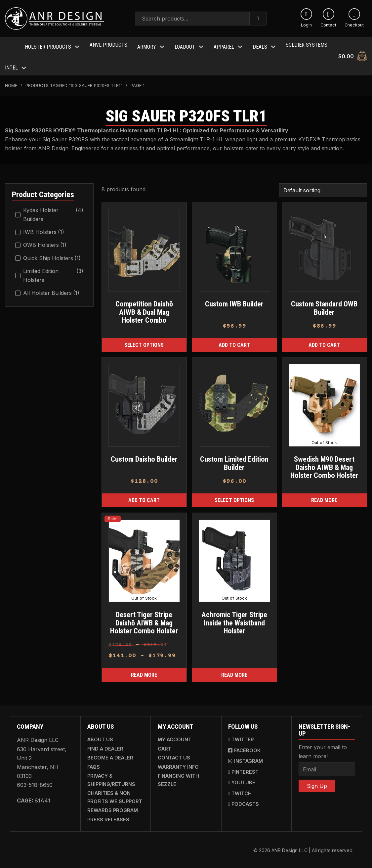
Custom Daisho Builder (144, 455)
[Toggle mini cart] (353, 54)
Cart (165, 745)
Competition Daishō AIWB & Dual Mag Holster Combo (144, 308)
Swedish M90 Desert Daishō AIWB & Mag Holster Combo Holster (324, 463)
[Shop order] (323, 186)
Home (11, 82)
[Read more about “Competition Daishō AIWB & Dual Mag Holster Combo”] (144, 341)
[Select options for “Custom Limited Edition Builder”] (234, 497)
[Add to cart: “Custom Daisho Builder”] (144, 497)
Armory (147, 45)
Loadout (185, 45)
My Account (175, 735)
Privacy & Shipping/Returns (111, 776)
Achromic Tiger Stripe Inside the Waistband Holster (234, 619)
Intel (11, 64)
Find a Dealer (105, 745)
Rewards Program (113, 806)
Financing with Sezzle (178, 776)
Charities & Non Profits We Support (115, 793)
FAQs (94, 763)
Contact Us (174, 754)
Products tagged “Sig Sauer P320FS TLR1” (74, 82)
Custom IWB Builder (234, 300)
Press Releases (108, 816)
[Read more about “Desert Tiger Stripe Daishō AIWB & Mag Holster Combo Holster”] (144, 671)
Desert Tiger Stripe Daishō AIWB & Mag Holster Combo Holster (144, 619)
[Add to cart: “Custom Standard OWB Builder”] (324, 341)
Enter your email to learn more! (323, 748)
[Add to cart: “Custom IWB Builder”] (234, 341)
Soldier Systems (307, 45)
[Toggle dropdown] (77, 45)
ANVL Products (108, 45)
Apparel (224, 45)
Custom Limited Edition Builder (234, 459)
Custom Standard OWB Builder (325, 304)
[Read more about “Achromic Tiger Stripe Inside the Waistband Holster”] (234, 671)
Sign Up (317, 782)
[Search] (258, 19)
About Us (100, 735)
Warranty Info (178, 763)
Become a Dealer (110, 754)
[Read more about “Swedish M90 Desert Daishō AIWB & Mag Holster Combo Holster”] (324, 497)
